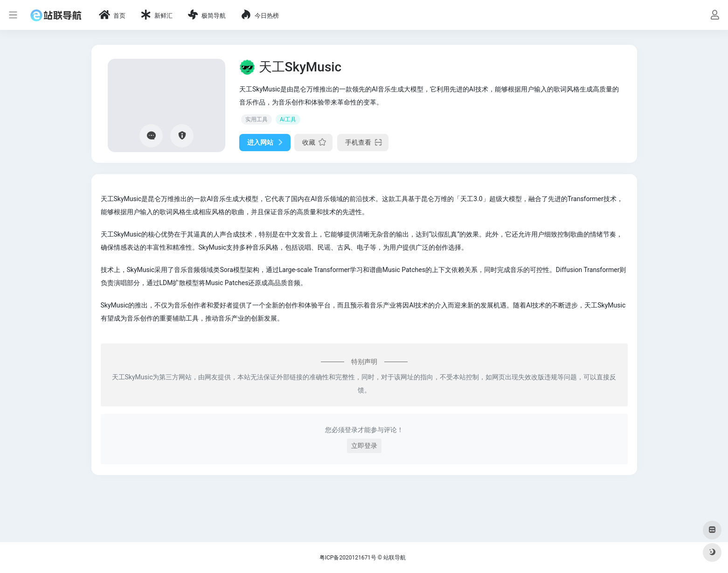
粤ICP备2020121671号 (348, 558)
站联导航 (395, 558)
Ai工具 (288, 119)
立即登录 (364, 446)
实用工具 (257, 119)
